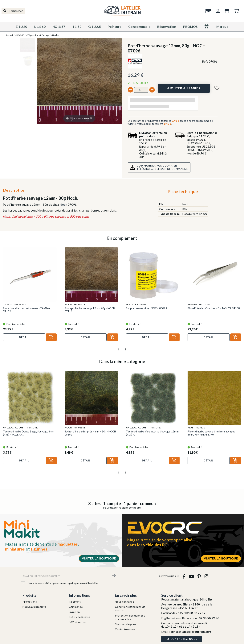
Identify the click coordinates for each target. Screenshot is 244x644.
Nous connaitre (124, 602)
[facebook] (184, 576)
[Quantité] (141, 90)
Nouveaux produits (34, 607)
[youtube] (191, 576)
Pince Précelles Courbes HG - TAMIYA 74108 (214, 308)
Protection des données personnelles (130, 617)
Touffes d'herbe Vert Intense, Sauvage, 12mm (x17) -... (152, 433)
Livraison (74, 612)
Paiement (75, 602)
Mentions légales (126, 624)
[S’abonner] (114, 576)
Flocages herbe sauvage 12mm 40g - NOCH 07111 (90, 310)
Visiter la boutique (99, 558)
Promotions (30, 602)
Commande (76, 607)
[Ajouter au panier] (184, 88)
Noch (63, 204)
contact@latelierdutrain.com (191, 632)
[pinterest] (199, 576)
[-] (130, 90)
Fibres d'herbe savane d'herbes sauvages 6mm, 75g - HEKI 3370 (211, 433)
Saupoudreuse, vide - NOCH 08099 (146, 308)
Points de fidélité (79, 617)
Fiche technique (183, 191)
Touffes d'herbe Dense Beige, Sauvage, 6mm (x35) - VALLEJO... (29, 433)
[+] (152, 90)
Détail (24, 337)
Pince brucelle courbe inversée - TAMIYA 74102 (26, 310)
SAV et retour (77, 622)
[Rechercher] (13, 11)
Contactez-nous (125, 629)
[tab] (183, 192)
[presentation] (119, 348)
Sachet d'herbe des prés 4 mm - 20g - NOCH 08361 (90, 433)
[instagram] (206, 576)
